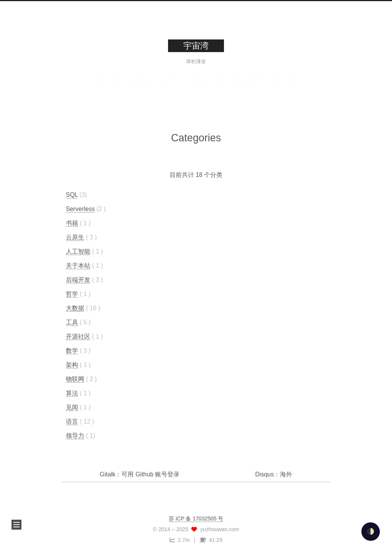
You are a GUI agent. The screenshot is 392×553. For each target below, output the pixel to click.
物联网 (75, 379)
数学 (72, 350)
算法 (72, 393)
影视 (238, 83)
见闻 (72, 407)
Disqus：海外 (274, 474)
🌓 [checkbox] (371, 531)
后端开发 (78, 279)
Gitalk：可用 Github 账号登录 (140, 474)
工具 (72, 322)
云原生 (75, 237)
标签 (141, 83)
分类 (170, 83)
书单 (221, 83)
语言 (72, 421)
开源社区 (78, 336)
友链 (274, 83)
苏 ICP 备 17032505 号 (196, 519)
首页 (99, 83)
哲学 (72, 294)
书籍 (72, 223)
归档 (198, 83)
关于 (117, 83)
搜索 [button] (293, 83)
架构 (72, 364)
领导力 (75, 435)
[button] (16, 525)
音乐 (256, 83)
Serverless (80, 209)
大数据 (75, 308)
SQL (72, 194)
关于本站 (78, 265)
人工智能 (78, 251)
